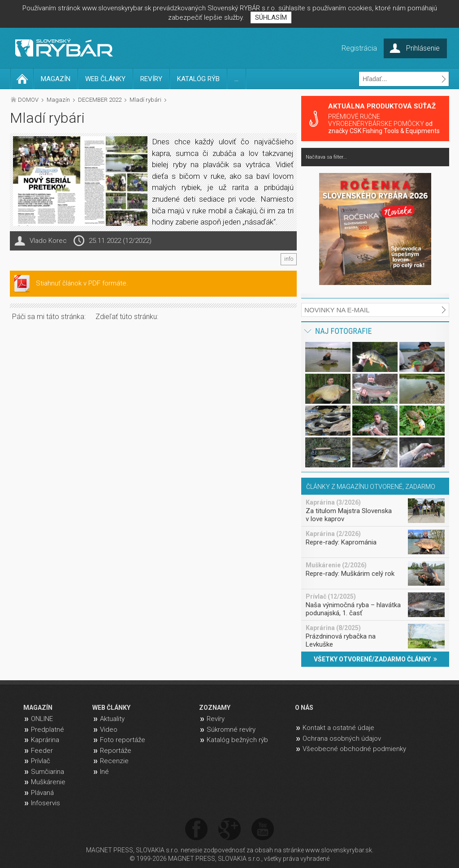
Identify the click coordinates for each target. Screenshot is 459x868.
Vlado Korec (48, 241)
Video (109, 730)
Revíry (216, 719)
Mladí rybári (145, 100)
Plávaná (42, 793)
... (236, 79)
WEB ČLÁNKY (105, 79)
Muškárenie (48, 782)
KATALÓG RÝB (198, 79)
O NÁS (304, 708)
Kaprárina (45, 740)
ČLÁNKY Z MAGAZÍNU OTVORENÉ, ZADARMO (371, 487)
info (289, 259)
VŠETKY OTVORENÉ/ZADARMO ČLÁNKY (375, 659)
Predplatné (48, 730)
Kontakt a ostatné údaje (338, 728)
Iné (104, 772)
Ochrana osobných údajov (342, 738)
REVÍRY (151, 79)
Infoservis (45, 803)
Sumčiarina (48, 772)
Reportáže (116, 751)
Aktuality (112, 719)
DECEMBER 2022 (100, 100)
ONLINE (42, 719)
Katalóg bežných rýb (237, 740)
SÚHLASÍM (271, 17)
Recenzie (114, 761)
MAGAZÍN (56, 79)
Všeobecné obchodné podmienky (354, 749)
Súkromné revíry (231, 730)
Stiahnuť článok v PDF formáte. (82, 283)
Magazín (58, 100)
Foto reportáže (123, 740)
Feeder (42, 751)
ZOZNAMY (215, 708)
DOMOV (28, 100)
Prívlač (41, 761)
